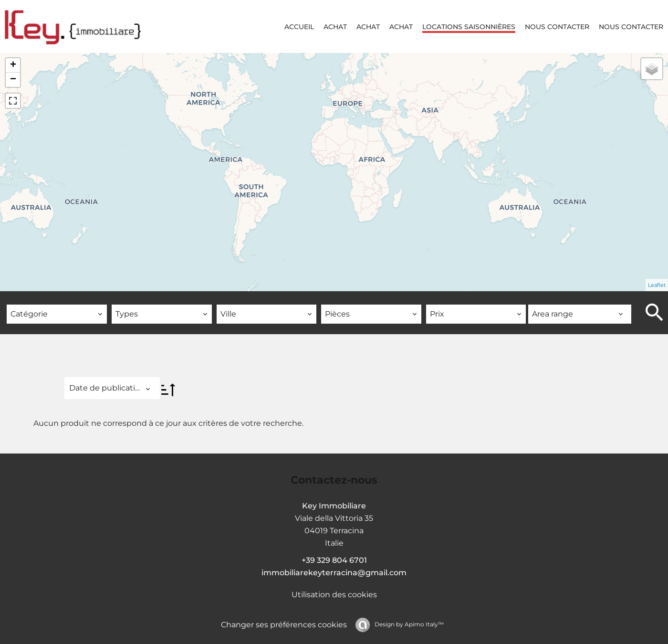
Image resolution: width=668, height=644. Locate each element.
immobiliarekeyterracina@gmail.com (334, 573)
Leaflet (657, 285)
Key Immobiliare (334, 506)
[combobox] (57, 314)
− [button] (13, 80)
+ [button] (13, 65)
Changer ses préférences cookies (284, 625)
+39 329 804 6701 (334, 560)
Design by (408, 624)
